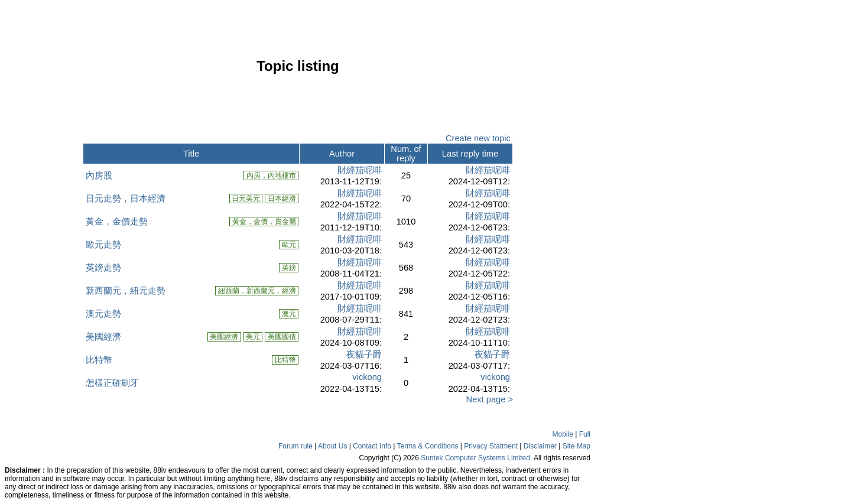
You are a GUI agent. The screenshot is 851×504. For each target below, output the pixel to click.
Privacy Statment (491, 446)
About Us (332, 446)
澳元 (289, 314)
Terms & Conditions (427, 446)
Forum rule (295, 446)
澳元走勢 (103, 314)
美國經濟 (103, 337)
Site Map (576, 446)
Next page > (487, 399)
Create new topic (478, 138)
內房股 (99, 175)
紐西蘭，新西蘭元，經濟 (257, 291)
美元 (253, 337)
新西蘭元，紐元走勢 (126, 291)
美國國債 (282, 337)
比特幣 (99, 360)
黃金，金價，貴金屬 (264, 222)
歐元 (289, 245)
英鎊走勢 (103, 268)
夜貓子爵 (364, 355)
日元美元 (246, 199)
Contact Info (372, 446)
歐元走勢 (103, 245)
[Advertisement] (41, 239)
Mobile (563, 434)
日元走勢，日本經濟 (126, 199)
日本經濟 (282, 199)
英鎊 (289, 268)
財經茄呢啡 (360, 170)
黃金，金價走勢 (117, 222)
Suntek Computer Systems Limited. (476, 458)
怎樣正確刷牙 (112, 383)
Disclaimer (540, 446)
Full (585, 434)
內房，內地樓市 (271, 175)
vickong (367, 377)
